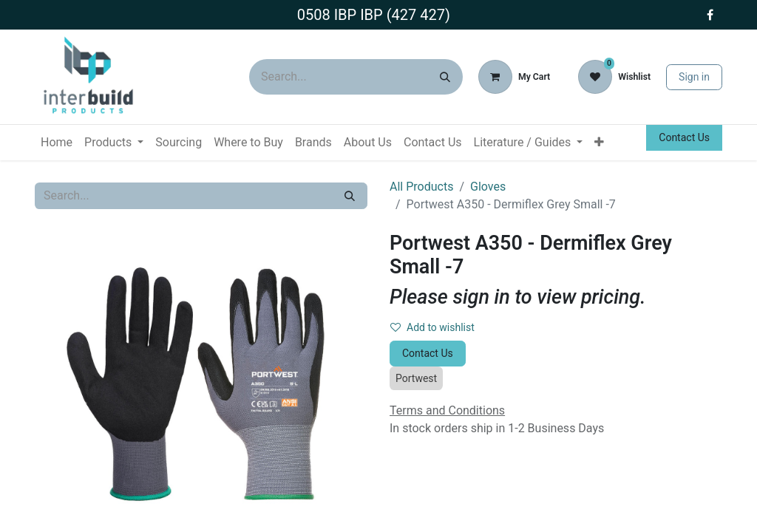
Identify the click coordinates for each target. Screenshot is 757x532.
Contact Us (684, 137)
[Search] (445, 77)
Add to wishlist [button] (432, 327)
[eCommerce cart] (514, 77)
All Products (421, 187)
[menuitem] (57, 143)
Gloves (488, 187)
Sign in (694, 77)
